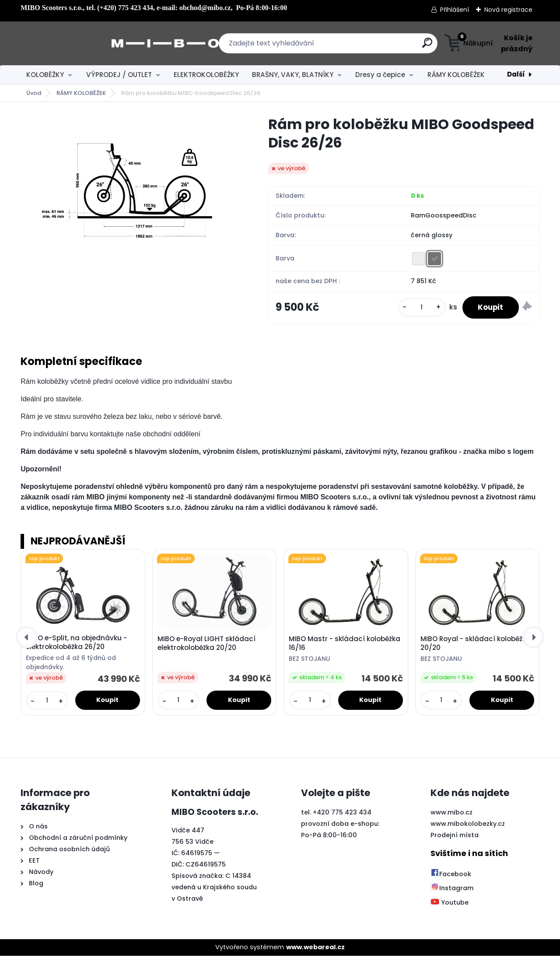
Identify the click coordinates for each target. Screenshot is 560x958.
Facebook (451, 876)
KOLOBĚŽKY (45, 75)
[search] (366, 46)
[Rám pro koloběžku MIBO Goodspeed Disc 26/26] (130, 190)
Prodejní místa (455, 837)
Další (516, 74)
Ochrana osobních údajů (69, 852)
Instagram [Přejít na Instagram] (452, 891)
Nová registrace (508, 10)
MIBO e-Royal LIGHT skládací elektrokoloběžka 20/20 (206, 646)
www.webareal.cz (315, 950)
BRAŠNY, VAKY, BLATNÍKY (293, 75)
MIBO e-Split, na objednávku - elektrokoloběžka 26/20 (76, 645)
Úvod (34, 93)
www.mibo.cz (451, 814)
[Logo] (74, 43)
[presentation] (27, 640)
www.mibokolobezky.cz (468, 826)
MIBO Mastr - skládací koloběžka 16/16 (345, 646)
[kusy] (416, 309)
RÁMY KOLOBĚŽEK (456, 75)
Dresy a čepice (380, 75)
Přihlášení (455, 10)
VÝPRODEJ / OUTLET (119, 75)
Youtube (450, 905)
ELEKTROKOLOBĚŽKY (206, 75)
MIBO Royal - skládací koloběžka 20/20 (476, 646)
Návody (40, 874)
